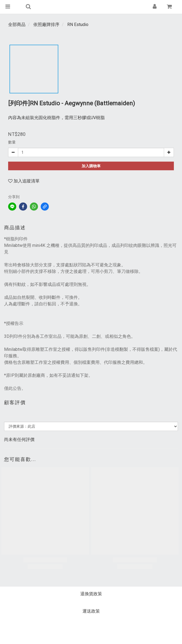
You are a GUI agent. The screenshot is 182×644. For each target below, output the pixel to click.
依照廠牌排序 (46, 24)
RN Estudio (78, 24)
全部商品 (17, 24)
